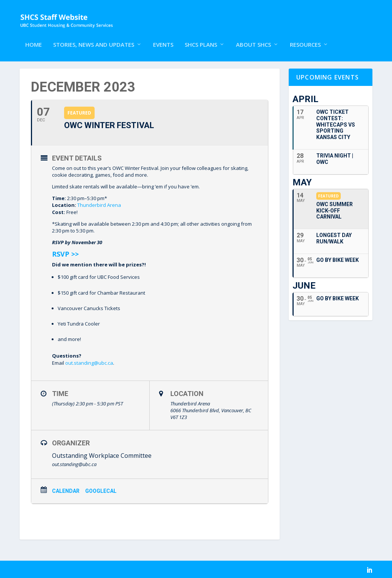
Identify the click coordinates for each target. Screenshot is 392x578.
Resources (305, 37)
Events (163, 37)
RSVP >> (65, 254)
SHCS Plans (201, 37)
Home (34, 37)
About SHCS (253, 37)
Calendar (66, 490)
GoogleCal (101, 490)
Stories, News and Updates (94, 37)
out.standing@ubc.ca (89, 362)
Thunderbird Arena (99, 205)
